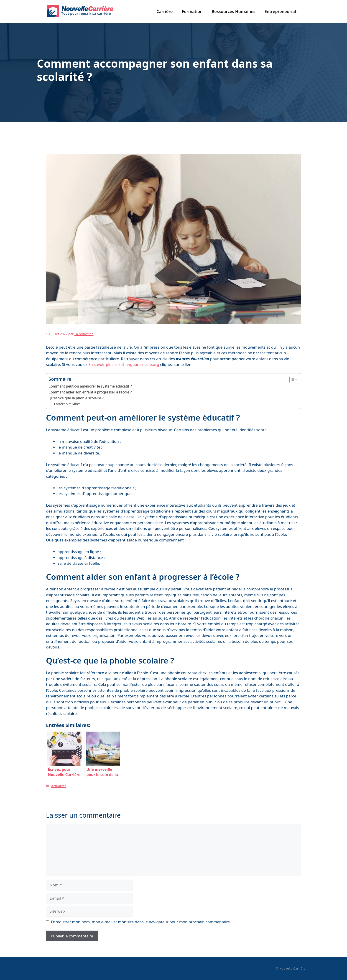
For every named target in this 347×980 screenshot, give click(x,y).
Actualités (59, 786)
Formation (192, 11)
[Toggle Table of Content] (291, 380)
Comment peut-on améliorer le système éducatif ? (90, 386)
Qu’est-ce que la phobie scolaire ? (76, 398)
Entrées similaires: (68, 404)
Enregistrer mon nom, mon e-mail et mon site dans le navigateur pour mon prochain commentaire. (141, 922)
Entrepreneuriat (281, 11)
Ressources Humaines (234, 11)
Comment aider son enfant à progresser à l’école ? (90, 392)
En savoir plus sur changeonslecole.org (124, 364)
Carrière (165, 11)
